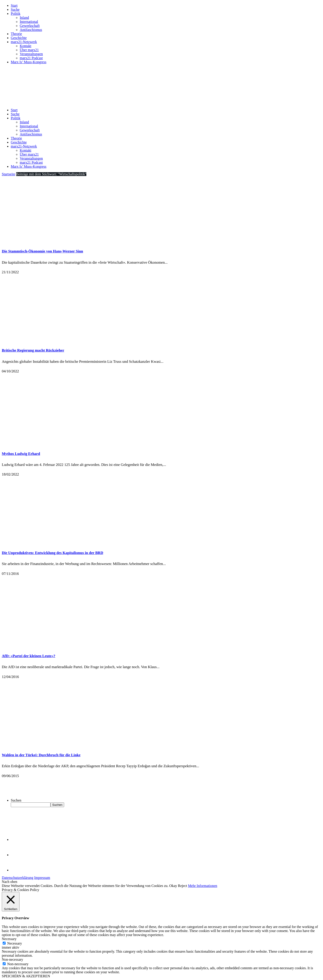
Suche (15, 10)
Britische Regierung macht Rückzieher (33, 350)
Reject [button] (182, 886)
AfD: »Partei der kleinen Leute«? (28, 656)
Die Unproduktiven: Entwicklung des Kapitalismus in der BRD (52, 553)
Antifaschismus (31, 30)
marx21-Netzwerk (24, 42)
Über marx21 (29, 50)
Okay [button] (173, 886)
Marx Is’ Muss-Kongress (29, 62)
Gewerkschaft (30, 26)
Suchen (16, 800)
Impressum (42, 878)
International (29, 22)
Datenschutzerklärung (17, 878)
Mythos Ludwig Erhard (21, 454)
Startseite (9, 174)
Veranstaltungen (31, 54)
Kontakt (26, 46)
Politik (16, 14)
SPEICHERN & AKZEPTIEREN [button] (26, 976)
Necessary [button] (9, 939)
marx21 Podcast (31, 58)
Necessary (15, 943)
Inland (24, 18)
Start (14, 5)
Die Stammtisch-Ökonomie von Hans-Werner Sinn (42, 251)
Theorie (16, 34)
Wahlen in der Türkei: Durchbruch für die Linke (41, 755)
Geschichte (19, 38)
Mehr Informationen (203, 886)
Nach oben (10, 882)
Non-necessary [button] (12, 959)
